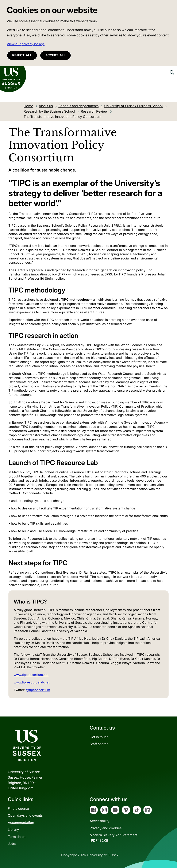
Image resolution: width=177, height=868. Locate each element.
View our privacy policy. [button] (26, 44)
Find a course (18, 808)
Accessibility (100, 821)
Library (13, 829)
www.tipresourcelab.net (32, 682)
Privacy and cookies (106, 828)
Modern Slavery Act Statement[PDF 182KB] (113, 838)
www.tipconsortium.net (31, 675)
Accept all (55, 55)
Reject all (22, 55)
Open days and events (25, 815)
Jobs (12, 844)
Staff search (99, 744)
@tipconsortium (38, 690)
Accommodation (21, 823)
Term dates (17, 837)
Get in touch (99, 737)
